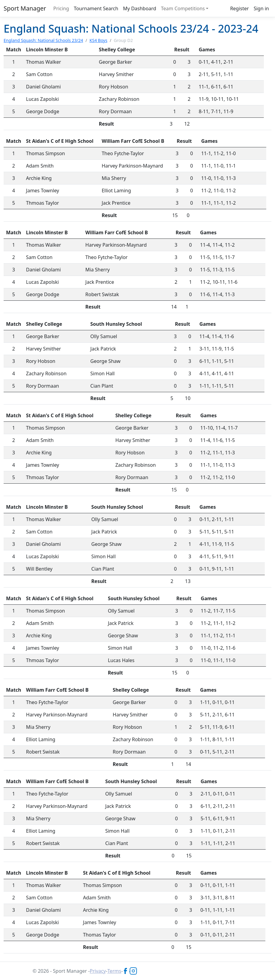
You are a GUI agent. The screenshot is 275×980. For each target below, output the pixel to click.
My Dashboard (140, 8)
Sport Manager (25, 8)
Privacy (98, 971)
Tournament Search (96, 8)
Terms (114, 971)
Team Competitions (183, 8)
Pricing (61, 8)
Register (239, 8)
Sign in (261, 8)
